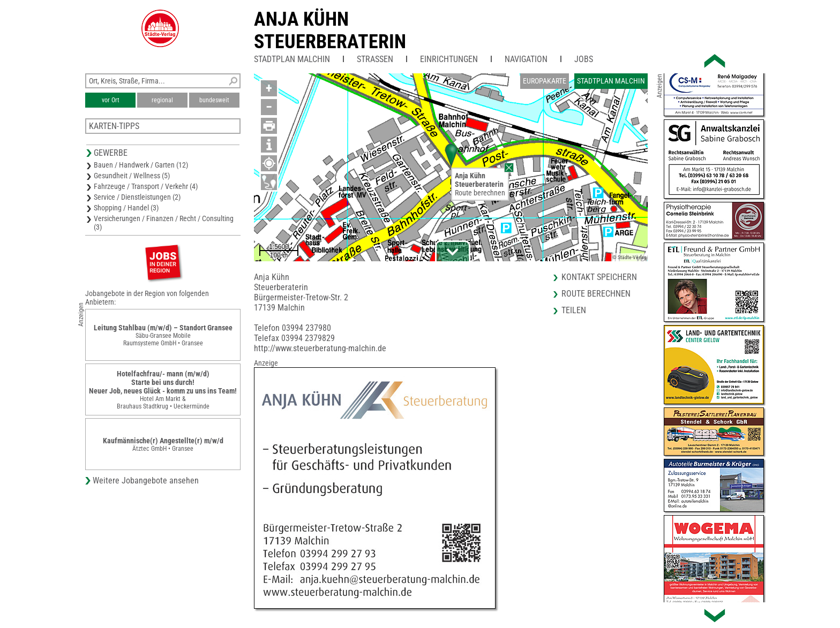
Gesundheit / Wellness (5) (132, 176)
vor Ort (111, 100)
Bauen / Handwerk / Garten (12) (141, 165)
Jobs (584, 59)
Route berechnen (480, 193)
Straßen (375, 59)
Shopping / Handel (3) (126, 208)
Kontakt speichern (599, 277)
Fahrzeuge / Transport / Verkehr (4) (146, 186)
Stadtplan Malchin (292, 59)
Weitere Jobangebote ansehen (146, 481)
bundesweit (214, 100)
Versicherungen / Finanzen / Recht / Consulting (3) (164, 223)
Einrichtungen (449, 59)
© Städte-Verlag (629, 257)
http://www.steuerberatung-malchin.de (320, 348)
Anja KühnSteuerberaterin (330, 31)
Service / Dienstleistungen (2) (137, 197)
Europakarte (545, 81)
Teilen (574, 310)
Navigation (526, 59)
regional (162, 100)
